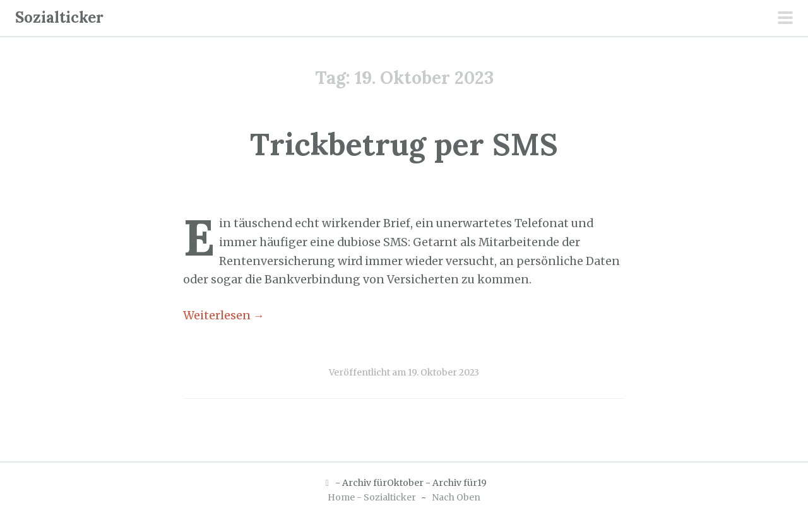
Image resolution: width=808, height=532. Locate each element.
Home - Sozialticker (372, 497)
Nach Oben (456, 497)
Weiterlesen (224, 316)
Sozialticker (59, 17)
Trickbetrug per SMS (404, 144)
